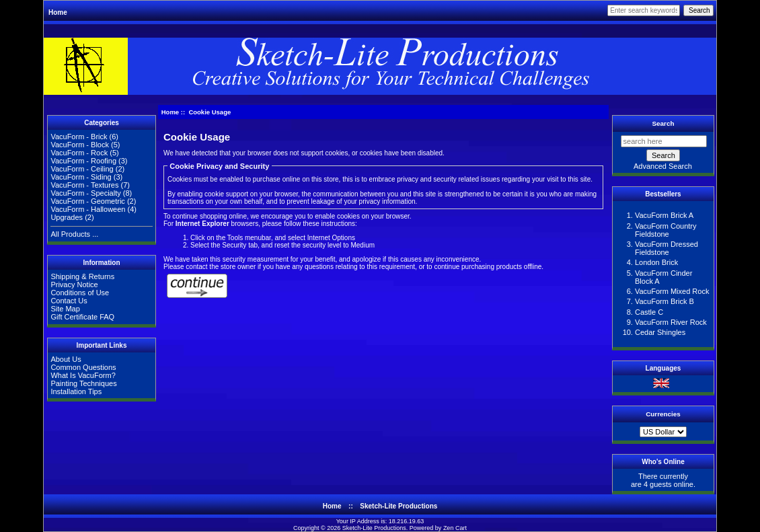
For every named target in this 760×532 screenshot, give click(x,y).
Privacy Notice (74, 284)
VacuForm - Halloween (88, 209)
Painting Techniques (83, 383)
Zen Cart (455, 528)
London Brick (656, 262)
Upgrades (67, 217)
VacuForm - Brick (79, 137)
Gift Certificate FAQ (82, 317)
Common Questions (83, 367)
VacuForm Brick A (664, 215)
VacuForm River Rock (671, 322)
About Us (66, 359)
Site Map (65, 309)
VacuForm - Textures (84, 185)
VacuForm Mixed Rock (672, 291)
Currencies (663, 414)
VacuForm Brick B (664, 301)
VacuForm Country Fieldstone (666, 230)
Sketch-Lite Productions (398, 506)
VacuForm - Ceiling (82, 169)
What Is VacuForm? (83, 375)
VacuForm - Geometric (87, 201)
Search (663, 123)
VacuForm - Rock (79, 153)
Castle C (649, 312)
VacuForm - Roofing (83, 161)
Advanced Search (663, 166)
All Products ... (74, 234)
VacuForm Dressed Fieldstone (667, 248)
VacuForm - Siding (81, 177)
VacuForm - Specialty (85, 193)
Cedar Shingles (660, 332)
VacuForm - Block (80, 145)
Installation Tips (76, 391)
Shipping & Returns (82, 276)
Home (58, 12)
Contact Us (69, 301)
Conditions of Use (80, 293)
